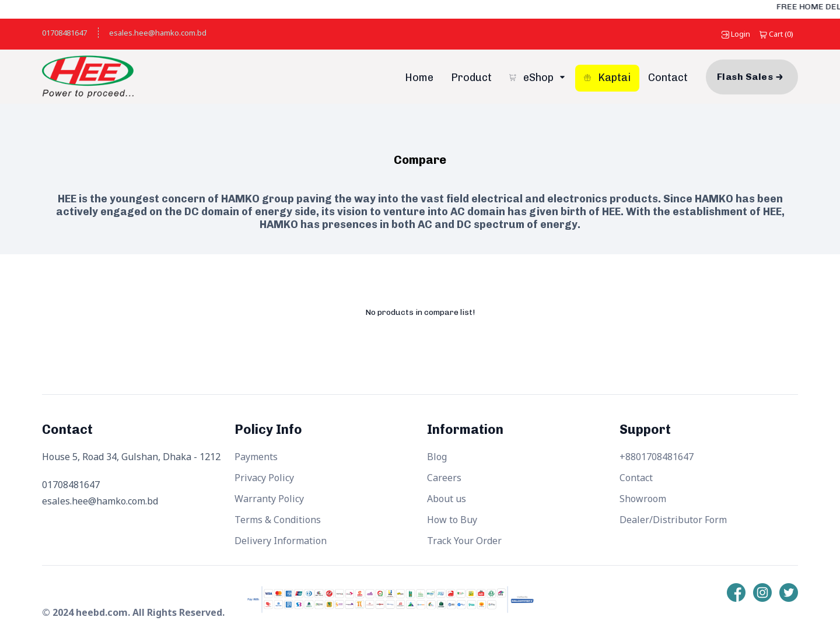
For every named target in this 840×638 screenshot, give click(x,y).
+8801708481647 (657, 457)
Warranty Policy (269, 499)
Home (419, 78)
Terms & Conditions (278, 520)
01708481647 (64, 33)
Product (471, 78)
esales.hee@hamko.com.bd (158, 33)
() (776, 34)
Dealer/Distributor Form (673, 520)
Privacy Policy (264, 478)
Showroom (643, 499)
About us (447, 499)
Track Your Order (464, 541)
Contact (668, 78)
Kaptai (607, 78)
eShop (533, 78)
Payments (256, 457)
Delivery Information (281, 541)
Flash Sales (745, 77)
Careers (444, 478)
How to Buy (452, 520)
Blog (437, 457)
